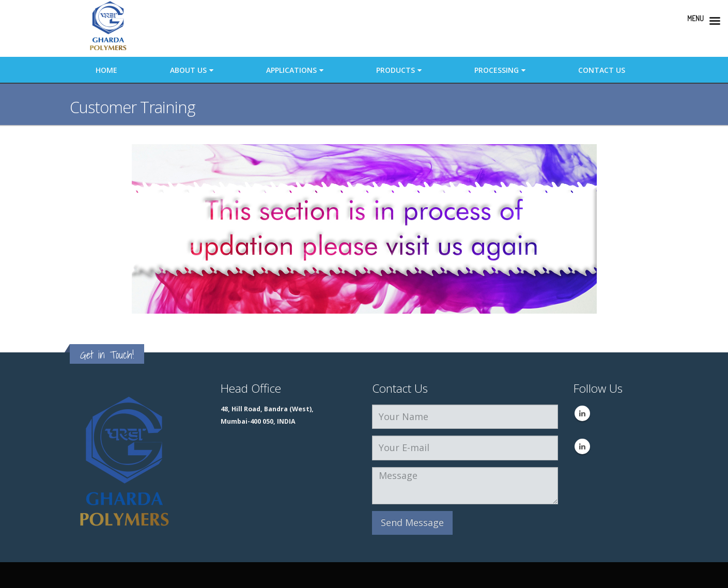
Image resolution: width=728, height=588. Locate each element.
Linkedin (582, 413)
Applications (291, 70)
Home (106, 70)
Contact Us (602, 70)
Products (396, 70)
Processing (497, 70)
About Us (188, 70)
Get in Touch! (107, 355)
